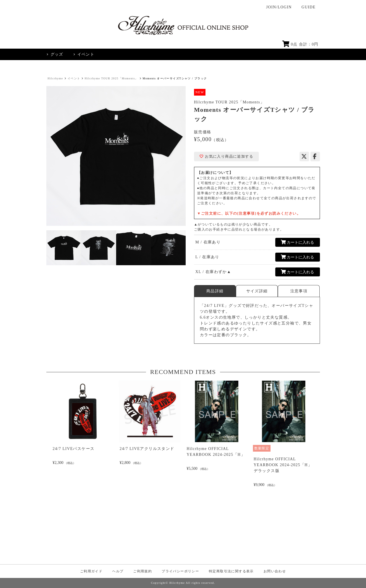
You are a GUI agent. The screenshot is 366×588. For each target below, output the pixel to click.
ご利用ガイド (91, 571)
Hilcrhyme (55, 78)
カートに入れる (298, 242)
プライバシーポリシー (180, 571)
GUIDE (309, 7)
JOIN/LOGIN (279, 7)
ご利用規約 (143, 571)
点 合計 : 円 (300, 44)
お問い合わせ (275, 571)
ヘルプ (118, 571)
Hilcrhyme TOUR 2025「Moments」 (111, 78)
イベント (74, 78)
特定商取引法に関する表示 (231, 571)
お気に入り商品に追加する (226, 157)
